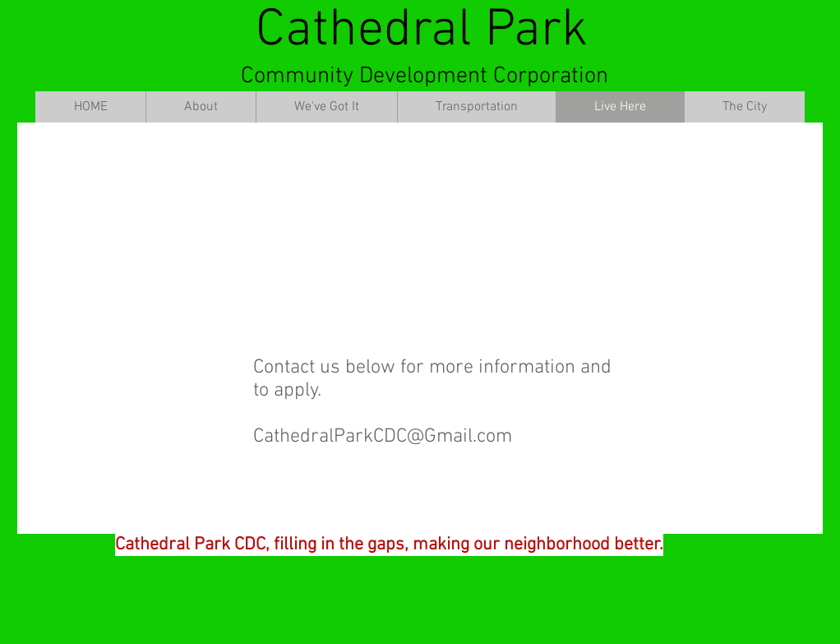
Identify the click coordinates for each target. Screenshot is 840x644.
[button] (201, 107)
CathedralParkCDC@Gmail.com (383, 437)
